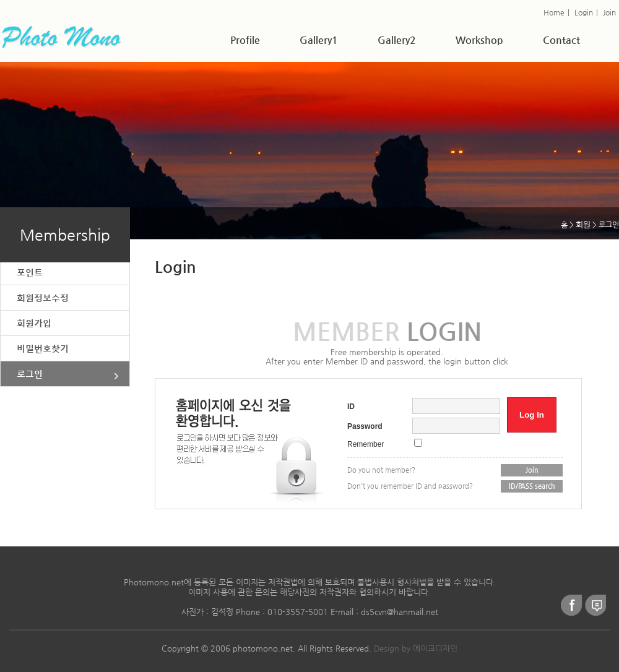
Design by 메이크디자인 (416, 648)
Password (365, 426)
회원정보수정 (43, 297)
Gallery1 (319, 40)
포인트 (30, 272)
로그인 (30, 373)
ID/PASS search (532, 486)
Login (584, 12)
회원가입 (34, 323)
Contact (561, 40)
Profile (245, 40)
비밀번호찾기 (43, 348)
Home (554, 12)
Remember (366, 444)
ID (351, 407)
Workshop (479, 40)
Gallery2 (397, 40)
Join (609, 12)
